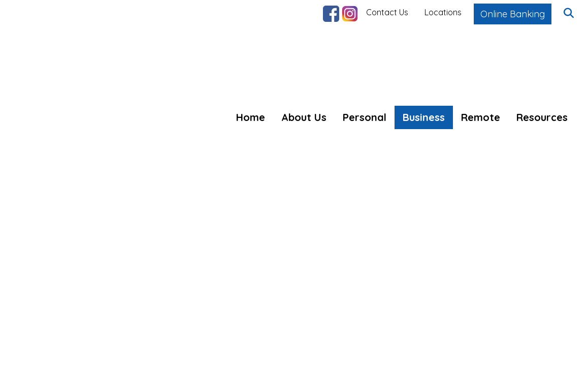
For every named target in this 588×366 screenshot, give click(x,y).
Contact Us (387, 12)
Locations (443, 12)
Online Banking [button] (513, 14)
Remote (481, 117)
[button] (569, 14)
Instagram (350, 14)
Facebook (331, 14)
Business (424, 117)
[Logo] (82, 68)
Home (251, 117)
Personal (365, 117)
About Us (304, 117)
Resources (542, 117)
